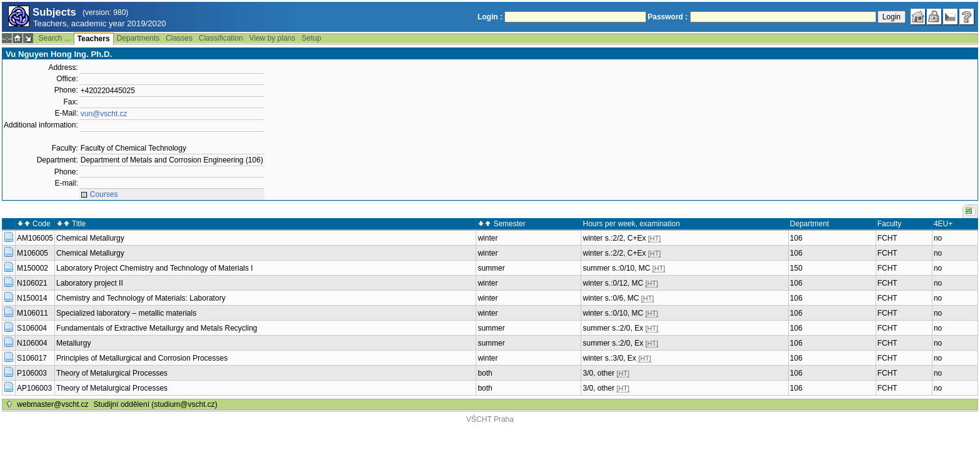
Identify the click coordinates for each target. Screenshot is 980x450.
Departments (138, 38)
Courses (104, 194)
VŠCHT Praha (490, 419)
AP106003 (34, 388)
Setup (312, 38)
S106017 (32, 358)
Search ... (54, 38)
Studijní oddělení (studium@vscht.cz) (156, 404)
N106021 (32, 283)
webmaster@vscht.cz (52, 404)
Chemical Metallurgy (90, 238)
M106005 (32, 253)
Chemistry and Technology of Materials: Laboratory (141, 298)
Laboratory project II (90, 283)
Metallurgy (73, 343)
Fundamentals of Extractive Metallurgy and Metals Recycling (157, 328)
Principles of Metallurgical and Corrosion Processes (142, 358)
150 (796, 268)
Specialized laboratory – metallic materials (126, 313)
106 (796, 238)
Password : (667, 17)
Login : (490, 17)
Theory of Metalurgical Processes (112, 373)
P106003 (32, 373)
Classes (179, 38)
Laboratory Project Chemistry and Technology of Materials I (155, 268)
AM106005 (35, 238)
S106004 (32, 328)
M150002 (32, 268)
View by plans (272, 38)
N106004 (32, 343)
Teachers (94, 39)
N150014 (32, 298)
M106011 (32, 313)
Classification (221, 38)
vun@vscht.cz (104, 114)
